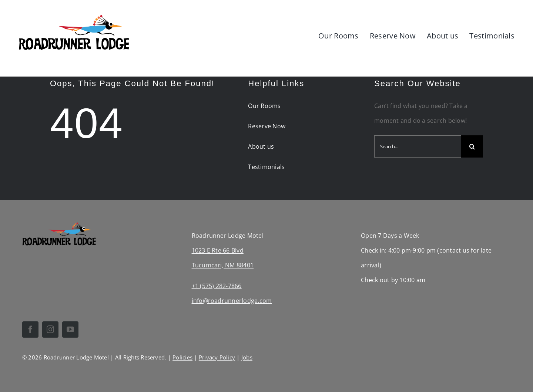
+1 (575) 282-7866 (217, 286)
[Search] (472, 146)
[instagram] (50, 330)
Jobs (247, 357)
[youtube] (70, 330)
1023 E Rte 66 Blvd (218, 250)
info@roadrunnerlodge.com (232, 301)
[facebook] (30, 330)
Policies (182, 357)
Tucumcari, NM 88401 (223, 265)
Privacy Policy (217, 357)
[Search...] (418, 146)
